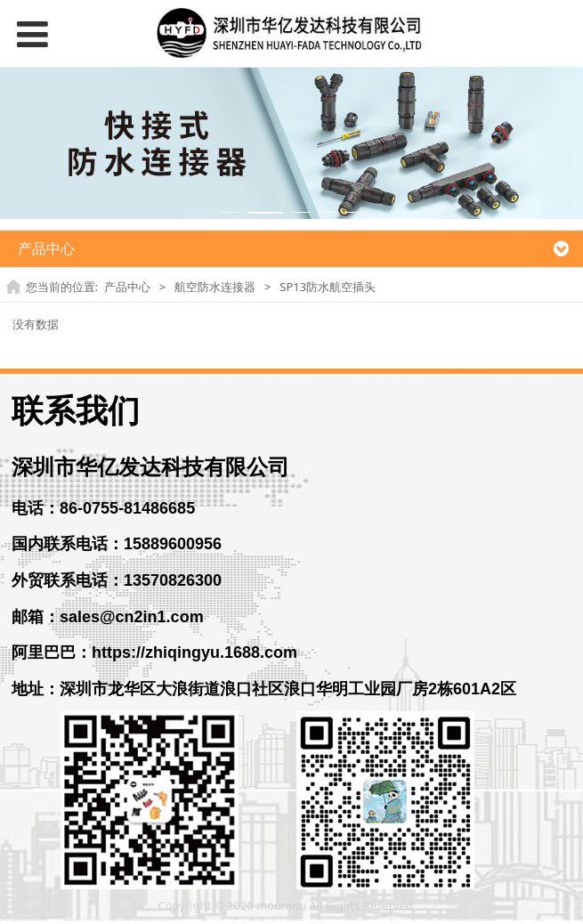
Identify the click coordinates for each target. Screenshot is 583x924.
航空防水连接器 (215, 287)
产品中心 (127, 287)
